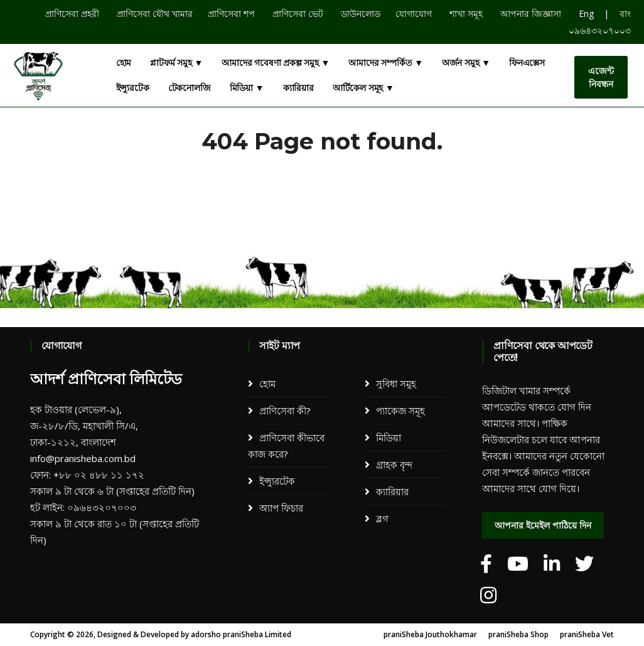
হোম (124, 63)
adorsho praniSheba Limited (241, 634)
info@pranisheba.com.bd (83, 458)
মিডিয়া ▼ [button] (247, 88)
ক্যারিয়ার (298, 88)
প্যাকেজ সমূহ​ (400, 411)
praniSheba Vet (587, 634)
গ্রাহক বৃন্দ (394, 465)
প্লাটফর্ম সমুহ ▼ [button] (176, 63)
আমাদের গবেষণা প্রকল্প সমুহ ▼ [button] (276, 63)
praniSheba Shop (518, 634)
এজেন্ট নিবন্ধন (601, 78)
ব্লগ (382, 519)
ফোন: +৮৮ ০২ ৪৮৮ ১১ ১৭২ (87, 475)
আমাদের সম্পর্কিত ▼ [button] (386, 63)
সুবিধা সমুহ (396, 384)
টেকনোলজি (190, 88)
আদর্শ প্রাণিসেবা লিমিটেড (106, 379)
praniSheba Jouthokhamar (430, 634)
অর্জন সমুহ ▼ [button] (466, 63)
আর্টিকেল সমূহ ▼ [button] (363, 88)
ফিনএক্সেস (527, 63)
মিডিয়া (389, 438)
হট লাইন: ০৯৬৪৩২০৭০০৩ (83, 507)
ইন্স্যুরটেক (133, 88)
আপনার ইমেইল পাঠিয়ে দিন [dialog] (543, 525)
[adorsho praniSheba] (486, 564)
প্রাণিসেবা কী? (285, 411)
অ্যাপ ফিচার (281, 508)
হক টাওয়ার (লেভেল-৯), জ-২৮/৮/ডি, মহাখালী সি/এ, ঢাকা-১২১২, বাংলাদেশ (84, 426)
